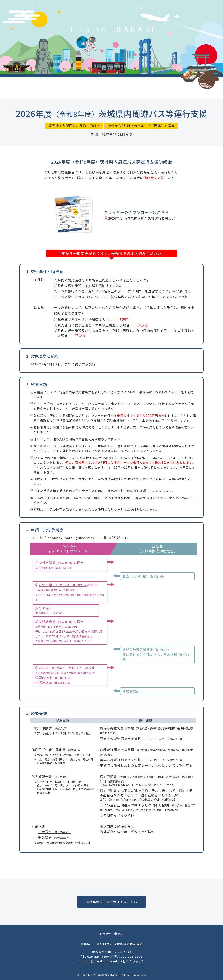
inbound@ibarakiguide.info (70, 538)
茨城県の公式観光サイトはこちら (111, 902)
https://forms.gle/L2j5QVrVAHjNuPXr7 (142, 799)
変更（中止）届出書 (63, 585)
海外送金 (55, 682)
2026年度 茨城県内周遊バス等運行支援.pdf (142, 218)
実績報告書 (56, 622)
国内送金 (55, 678)
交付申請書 (56, 563)
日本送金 (55, 832)
